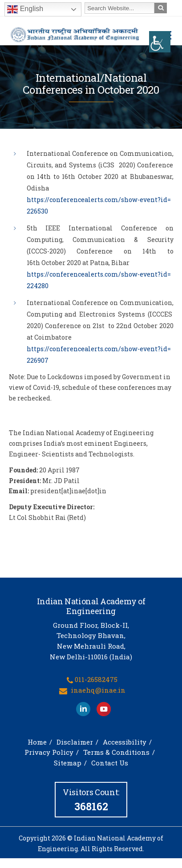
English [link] (25, 9)
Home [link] (37, 742)
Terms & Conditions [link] (116, 752)
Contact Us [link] (110, 763)
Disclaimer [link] (75, 742)
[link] (160, 42)
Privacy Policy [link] (49, 752)
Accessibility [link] (125, 742)
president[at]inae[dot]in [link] (68, 491)
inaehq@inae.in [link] (98, 690)
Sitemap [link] (68, 763)
